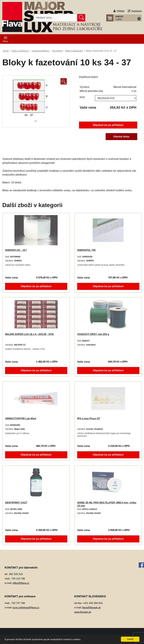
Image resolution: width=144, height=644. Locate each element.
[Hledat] (56, 18)
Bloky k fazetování (74, 51)
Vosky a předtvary (20, 51)
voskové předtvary (41, 51)
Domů (6, 51)
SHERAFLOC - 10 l (15, 250)
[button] (124, 18)
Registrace (137, 11)
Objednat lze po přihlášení (108, 125)
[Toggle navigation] (5, 39)
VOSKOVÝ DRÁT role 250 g (93, 334)
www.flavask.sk (83, 612)
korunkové (57, 51)
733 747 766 (18, 603)
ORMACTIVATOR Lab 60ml (20, 418)
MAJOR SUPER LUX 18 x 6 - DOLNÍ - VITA (29, 334)
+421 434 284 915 (93, 603)
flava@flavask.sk (91, 608)
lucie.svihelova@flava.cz (26, 608)
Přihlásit (121, 11)
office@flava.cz (21, 583)
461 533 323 (16, 574)
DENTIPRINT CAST (15, 503)
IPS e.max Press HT (88, 418)
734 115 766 (18, 579)
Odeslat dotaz (122, 137)
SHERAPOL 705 (86, 250)
